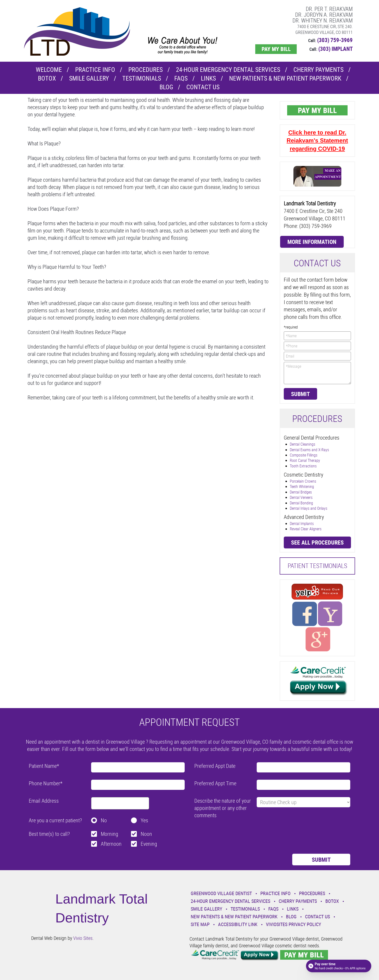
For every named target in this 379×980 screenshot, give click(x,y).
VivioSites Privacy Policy (293, 924)
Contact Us (203, 87)
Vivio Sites (83, 938)
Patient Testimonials (317, 566)
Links (208, 78)
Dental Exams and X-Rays (309, 450)
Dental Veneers (301, 497)
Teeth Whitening (302, 486)
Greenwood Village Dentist (221, 893)
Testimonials (142, 78)
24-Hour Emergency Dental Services (228, 70)
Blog (166, 87)
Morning (109, 834)
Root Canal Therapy (305, 460)
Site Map (200, 924)
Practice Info (95, 70)
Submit (300, 394)
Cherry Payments (318, 70)
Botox (47, 78)
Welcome (49, 70)
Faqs (181, 78)
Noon (146, 834)
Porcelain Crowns (303, 481)
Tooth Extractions (303, 466)
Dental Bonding (301, 503)
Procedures (146, 70)
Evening (149, 844)
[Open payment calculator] (339, 966)
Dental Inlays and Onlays (309, 508)
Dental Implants (302, 524)
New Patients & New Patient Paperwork (285, 78)
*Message (317, 373)
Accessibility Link (238, 924)
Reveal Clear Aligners (306, 529)
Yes (144, 820)
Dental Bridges (301, 492)
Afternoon (111, 844)
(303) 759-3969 (335, 40)
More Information (312, 242)
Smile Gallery (89, 78)
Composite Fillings (304, 455)
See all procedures (317, 542)
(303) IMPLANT (335, 49)
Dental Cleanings (302, 444)
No (104, 820)
